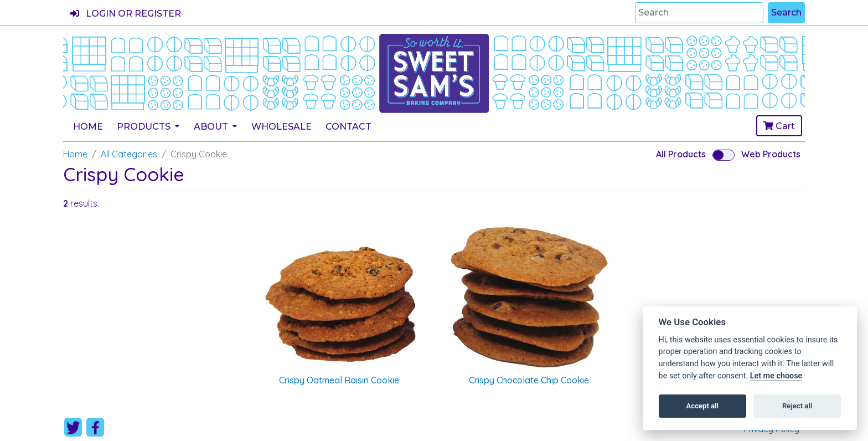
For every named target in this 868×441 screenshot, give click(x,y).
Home (88, 127)
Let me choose (776, 376)
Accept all (702, 406)
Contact (348, 127)
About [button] (212, 127)
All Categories (129, 154)
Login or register (126, 14)
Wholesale (281, 127)
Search (786, 12)
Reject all (797, 406)
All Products (681, 154)
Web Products (771, 154)
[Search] (699, 13)
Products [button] (145, 127)
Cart (779, 126)
